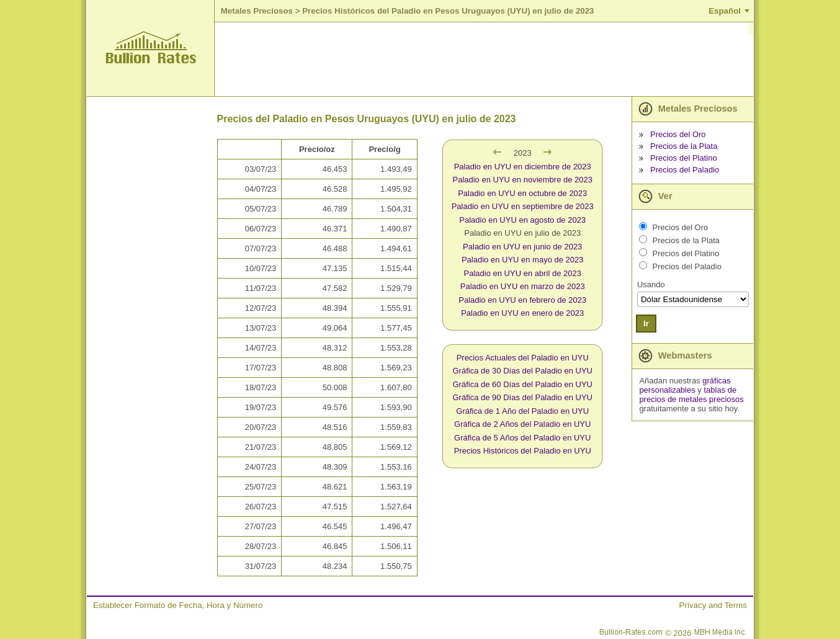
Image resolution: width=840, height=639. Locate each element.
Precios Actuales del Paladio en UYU (523, 358)
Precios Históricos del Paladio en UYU (523, 451)
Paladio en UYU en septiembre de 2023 (523, 206)
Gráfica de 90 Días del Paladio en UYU (523, 397)
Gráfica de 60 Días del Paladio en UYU (523, 384)
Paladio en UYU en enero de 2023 (522, 313)
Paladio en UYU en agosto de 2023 (522, 220)
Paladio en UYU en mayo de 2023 (523, 260)
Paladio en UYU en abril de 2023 (523, 273)
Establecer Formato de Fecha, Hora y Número (178, 605)
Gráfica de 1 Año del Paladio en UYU (522, 411)
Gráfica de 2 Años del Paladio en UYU (522, 424)
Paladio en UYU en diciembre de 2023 (523, 167)
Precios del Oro (678, 134)
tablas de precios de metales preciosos (691, 395)
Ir (646, 324)
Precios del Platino (684, 158)
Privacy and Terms (713, 605)
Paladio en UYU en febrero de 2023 (522, 300)
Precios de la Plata (684, 146)
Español (725, 11)
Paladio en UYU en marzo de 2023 (523, 286)
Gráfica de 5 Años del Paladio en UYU (522, 438)
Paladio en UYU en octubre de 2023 (522, 193)
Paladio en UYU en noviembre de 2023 (522, 180)
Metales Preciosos (257, 11)
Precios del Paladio (685, 170)
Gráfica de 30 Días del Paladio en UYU (523, 371)
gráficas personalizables (685, 385)
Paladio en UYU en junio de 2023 (522, 247)
